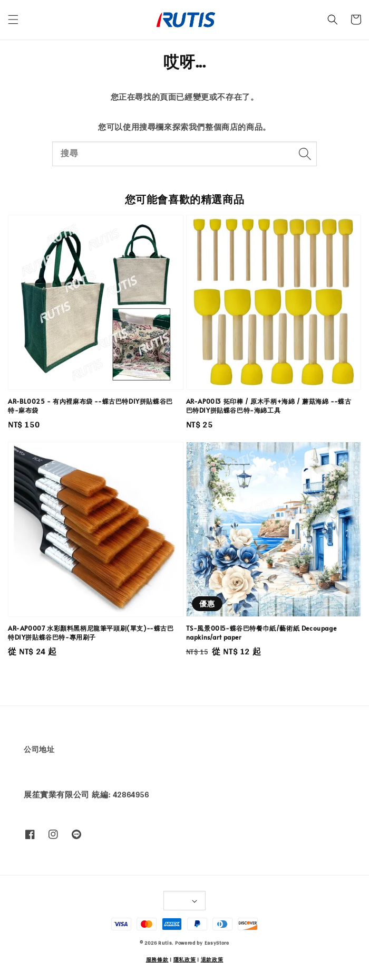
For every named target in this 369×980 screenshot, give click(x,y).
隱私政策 (185, 959)
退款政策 (212, 959)
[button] (13, 20)
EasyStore (217, 943)
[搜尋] (305, 154)
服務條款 (157, 959)
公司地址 (39, 749)
